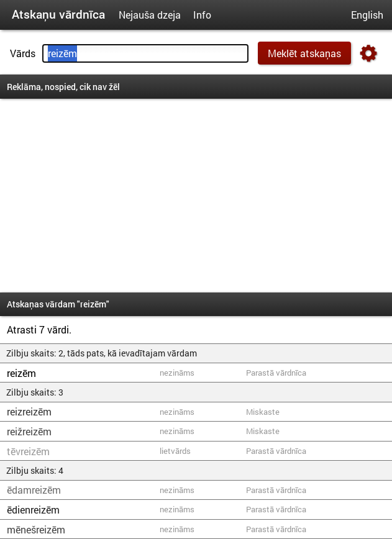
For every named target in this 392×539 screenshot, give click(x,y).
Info (202, 15)
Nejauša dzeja (150, 15)
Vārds (23, 53)
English (367, 15)
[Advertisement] (196, 196)
